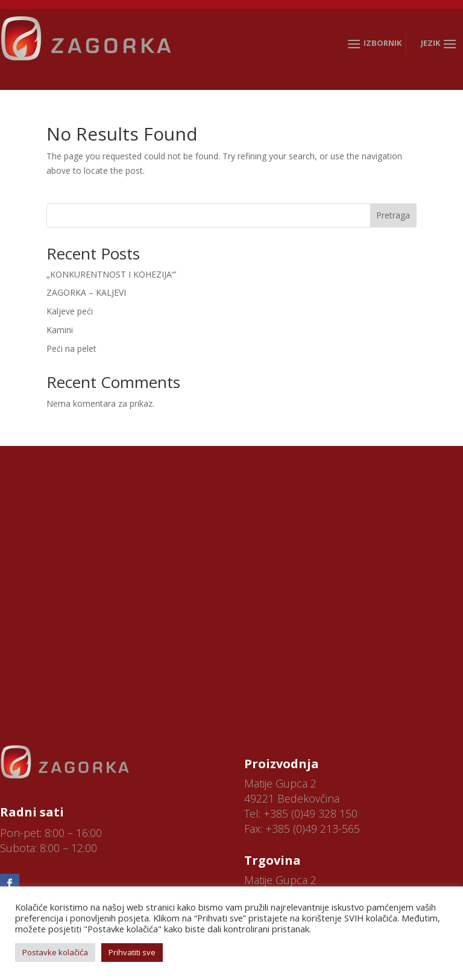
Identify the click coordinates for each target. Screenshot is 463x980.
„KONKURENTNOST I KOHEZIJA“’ (111, 274)
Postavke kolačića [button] (55, 952)
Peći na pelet (71, 348)
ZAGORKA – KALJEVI (86, 292)
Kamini (60, 330)
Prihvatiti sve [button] (132, 952)
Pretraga (393, 215)
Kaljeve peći (70, 311)
